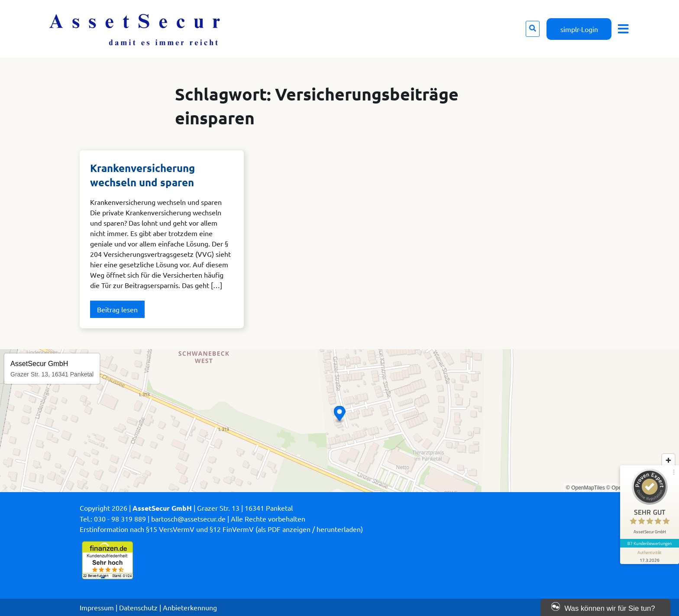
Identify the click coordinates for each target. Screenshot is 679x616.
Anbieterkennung (190, 607)
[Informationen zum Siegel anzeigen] (650, 556)
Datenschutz (138, 607)
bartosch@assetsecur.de (188, 519)
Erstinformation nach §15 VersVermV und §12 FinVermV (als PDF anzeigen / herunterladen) (221, 529)
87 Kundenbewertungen (650, 543)
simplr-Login (579, 29)
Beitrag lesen (117, 309)
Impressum (97, 607)
